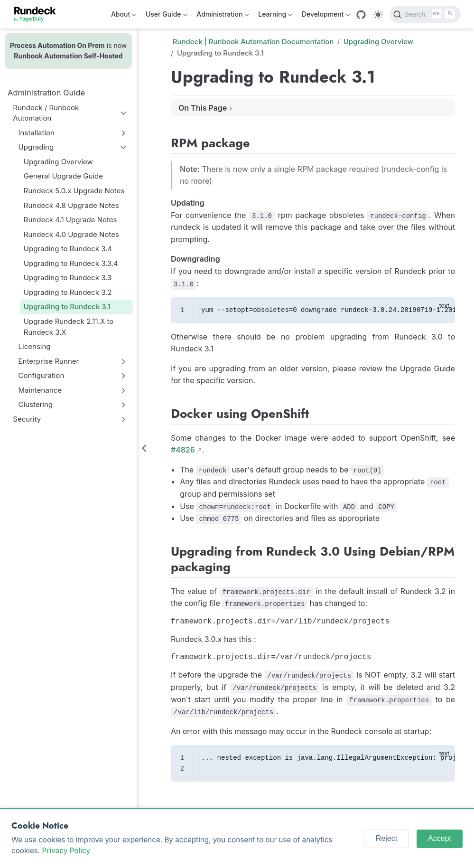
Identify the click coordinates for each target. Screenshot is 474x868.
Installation (37, 133)
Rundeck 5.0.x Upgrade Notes (74, 191)
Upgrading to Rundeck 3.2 (68, 292)
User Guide (166, 16)
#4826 (183, 450)
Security (27, 419)
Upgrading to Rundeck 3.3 (68, 278)
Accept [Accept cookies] (440, 838)
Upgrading (36, 147)
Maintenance (40, 390)
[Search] (425, 14)
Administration (223, 16)
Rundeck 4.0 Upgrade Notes (71, 234)
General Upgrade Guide (63, 176)
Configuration (42, 375)
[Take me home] (38, 14)
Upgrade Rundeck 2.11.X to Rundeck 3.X (69, 327)
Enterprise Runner (49, 361)
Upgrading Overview (58, 162)
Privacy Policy (66, 851)
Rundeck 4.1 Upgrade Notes (70, 220)
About (124, 16)
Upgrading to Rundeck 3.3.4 (71, 263)
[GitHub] (361, 15)
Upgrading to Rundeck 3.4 (68, 249)
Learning (275, 16)
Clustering (36, 404)
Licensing (35, 346)
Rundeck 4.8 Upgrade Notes (71, 205)
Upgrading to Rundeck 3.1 (67, 307)
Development (326, 16)
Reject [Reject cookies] (386, 838)
